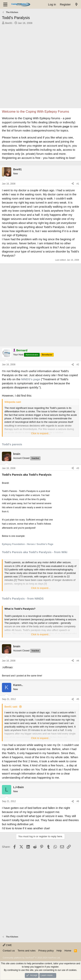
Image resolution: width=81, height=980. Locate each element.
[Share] (73, 184)
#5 (78, 699)
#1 (78, 184)
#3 (78, 468)
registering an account (39, 141)
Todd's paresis (12, 444)
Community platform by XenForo (32, 958)
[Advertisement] (40, 67)
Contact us (9, 951)
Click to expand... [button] (41, 433)
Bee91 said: (11, 707)
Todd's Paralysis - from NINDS (23, 598)
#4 (78, 661)
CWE (7, 945)
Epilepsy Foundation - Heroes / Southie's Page (28, 544)
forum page (61, 126)
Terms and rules (27, 951)
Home (68, 951)
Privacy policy (46, 951)
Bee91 (9, 23)
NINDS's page (31, 379)
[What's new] (76, 4)
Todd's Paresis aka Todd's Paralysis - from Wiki (35, 552)
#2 (78, 365)
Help (59, 951)
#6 (78, 801)
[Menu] (5, 4)
